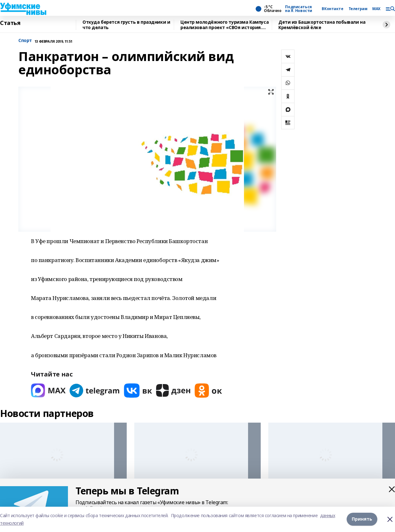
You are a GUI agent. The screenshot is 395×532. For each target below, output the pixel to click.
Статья (10, 23)
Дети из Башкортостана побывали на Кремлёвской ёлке (322, 25)
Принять (362, 519)
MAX (376, 9)
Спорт (25, 41)
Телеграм (358, 9)
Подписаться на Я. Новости (299, 9)
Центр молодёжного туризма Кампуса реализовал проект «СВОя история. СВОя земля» (225, 25)
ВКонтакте (332, 9)
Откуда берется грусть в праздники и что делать (126, 25)
